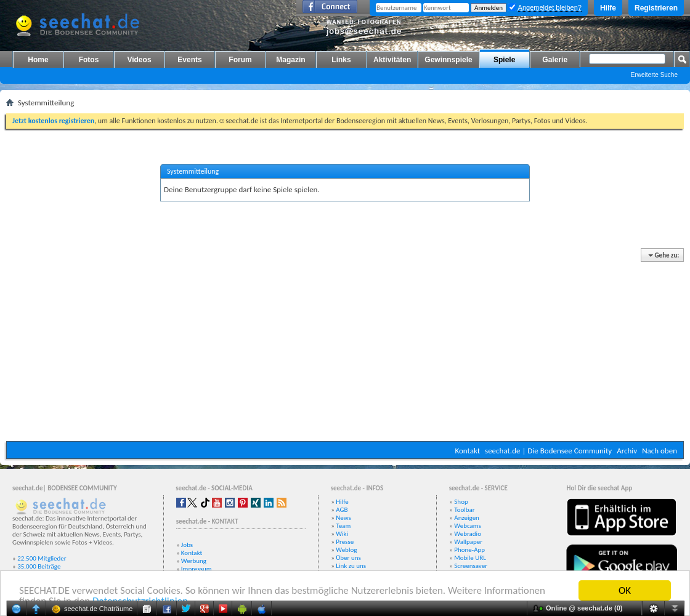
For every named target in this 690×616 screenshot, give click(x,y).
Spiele (504, 60)
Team (343, 526)
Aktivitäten (392, 60)
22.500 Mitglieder (42, 558)
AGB (342, 510)
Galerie (555, 60)
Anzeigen (467, 518)
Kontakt (467, 451)
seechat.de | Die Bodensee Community (548, 451)
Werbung (194, 561)
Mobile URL (470, 558)
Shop (461, 502)
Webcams (468, 526)
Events (189, 60)
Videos (139, 60)
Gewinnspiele (448, 60)
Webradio (468, 534)
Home (38, 60)
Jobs (187, 545)
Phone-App (469, 550)
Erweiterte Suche (654, 75)
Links (341, 60)
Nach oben (660, 451)
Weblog (346, 550)
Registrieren (656, 8)
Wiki (342, 534)
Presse (345, 542)
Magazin (290, 60)
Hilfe (608, 8)
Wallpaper (468, 542)
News (343, 518)
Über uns (348, 558)
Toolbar (464, 510)
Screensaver (471, 566)
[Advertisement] (345, 346)
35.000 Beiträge (39, 566)
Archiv (627, 451)
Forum (240, 60)
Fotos (89, 60)
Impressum (197, 569)
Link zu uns (351, 566)
